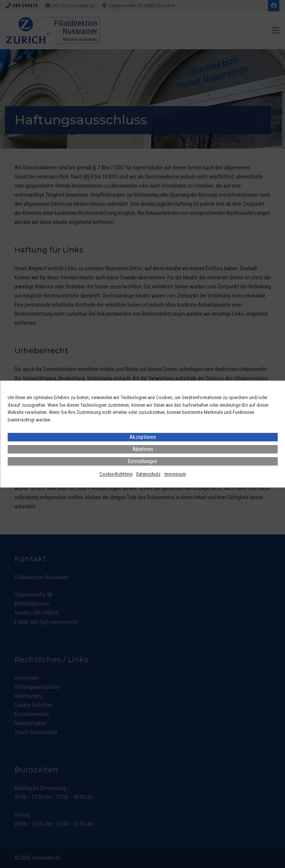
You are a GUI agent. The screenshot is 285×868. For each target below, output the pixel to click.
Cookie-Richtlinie (116, 474)
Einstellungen (142, 461)
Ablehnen (143, 449)
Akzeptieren (143, 437)
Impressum (175, 474)
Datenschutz (148, 474)
